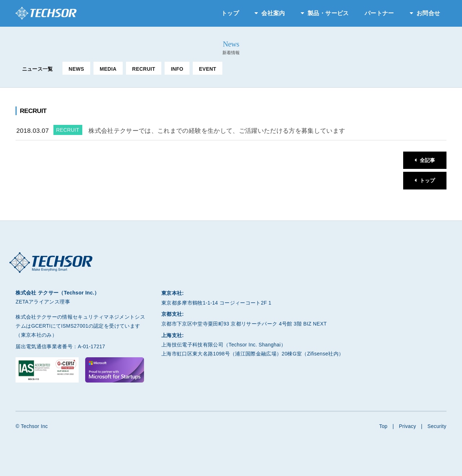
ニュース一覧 (38, 69)
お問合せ (428, 13)
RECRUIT (144, 69)
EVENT (208, 69)
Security (437, 427)
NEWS (76, 69)
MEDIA (108, 69)
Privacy (407, 427)
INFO (177, 69)
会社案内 (273, 13)
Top (383, 427)
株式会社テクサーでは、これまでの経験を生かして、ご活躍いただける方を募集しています (217, 131)
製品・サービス (328, 13)
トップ (230, 13)
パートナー (379, 13)
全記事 (427, 160)
